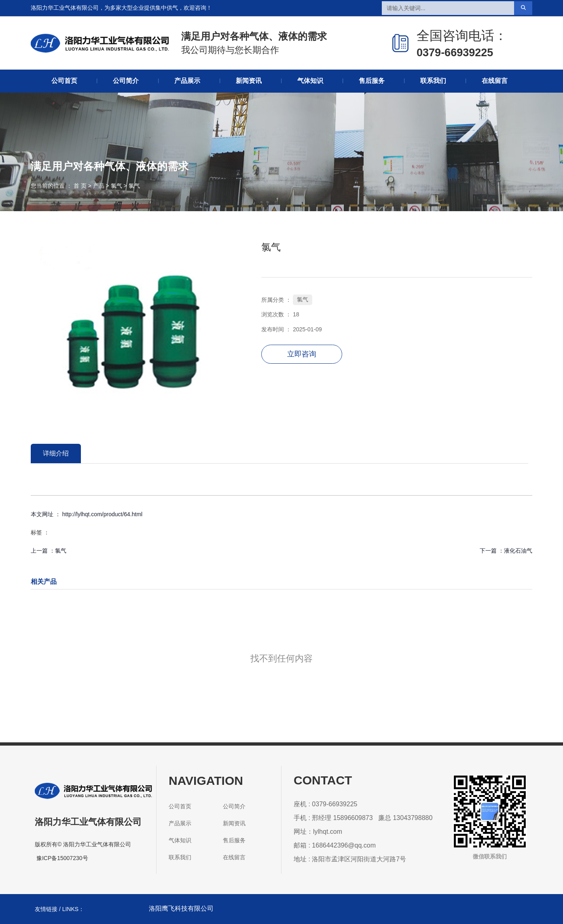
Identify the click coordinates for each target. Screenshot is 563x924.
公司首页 (64, 81)
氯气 (116, 186)
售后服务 (372, 81)
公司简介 (126, 81)
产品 (99, 186)
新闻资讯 (249, 81)
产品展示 (187, 81)
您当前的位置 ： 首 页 (59, 186)
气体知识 (310, 81)
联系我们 (433, 81)
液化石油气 (518, 551)
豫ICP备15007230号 (62, 858)
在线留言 (495, 81)
